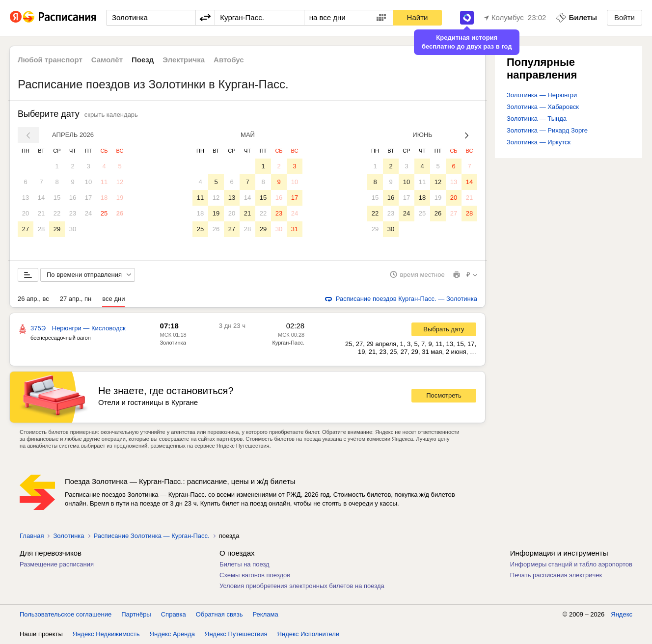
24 (88, 213)
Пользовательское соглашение (66, 614)
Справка (174, 614)
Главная (32, 536)
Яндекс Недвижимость (106, 634)
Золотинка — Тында (537, 119)
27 (26, 229)
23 (73, 213)
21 (41, 213)
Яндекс (622, 614)
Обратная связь (219, 614)
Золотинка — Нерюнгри (542, 95)
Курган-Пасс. (288, 343)
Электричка (184, 60)
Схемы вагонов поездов (255, 575)
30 (73, 229)
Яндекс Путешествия (236, 634)
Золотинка (173, 343)
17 (88, 198)
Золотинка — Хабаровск (543, 107)
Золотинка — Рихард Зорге (547, 130)
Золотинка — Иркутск (539, 142)
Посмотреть (444, 396)
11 (104, 182)
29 (57, 229)
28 (41, 229)
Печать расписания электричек (556, 575)
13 (26, 198)
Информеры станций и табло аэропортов (571, 564)
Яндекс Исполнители (309, 634)
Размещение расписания (57, 564)
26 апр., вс (33, 299)
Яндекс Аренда (172, 634)
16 (73, 198)
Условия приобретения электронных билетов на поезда (302, 586)
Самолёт (107, 60)
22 (57, 213)
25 (104, 213)
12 (120, 182)
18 (104, 198)
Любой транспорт (50, 60)
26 (120, 213)
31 (295, 229)
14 (41, 198)
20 (26, 213)
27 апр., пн (76, 299)
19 (120, 198)
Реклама (266, 614)
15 (57, 198)
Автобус (229, 60)
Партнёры (136, 614)
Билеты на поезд (244, 564)
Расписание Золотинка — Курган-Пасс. (152, 536)
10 (88, 182)
